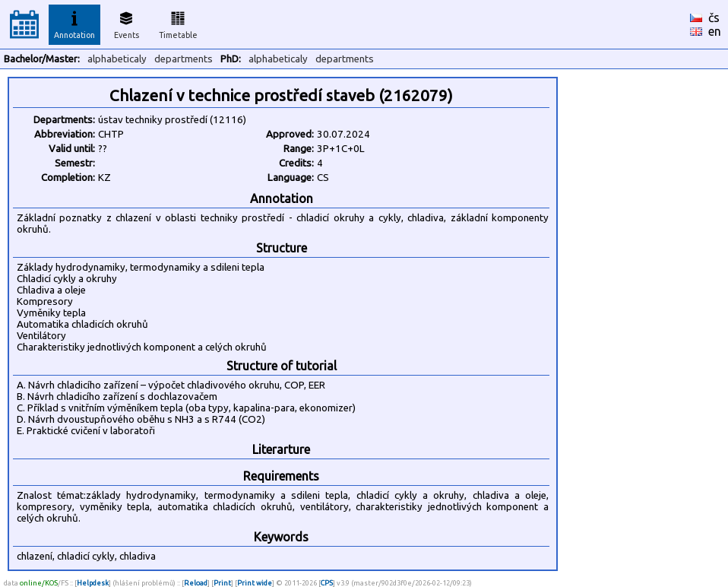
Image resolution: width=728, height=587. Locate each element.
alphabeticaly (117, 59)
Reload (196, 583)
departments (184, 59)
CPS (327, 583)
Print (222, 583)
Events (127, 23)
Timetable (178, 23)
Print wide (255, 583)
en (715, 31)
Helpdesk (93, 583)
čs (714, 17)
